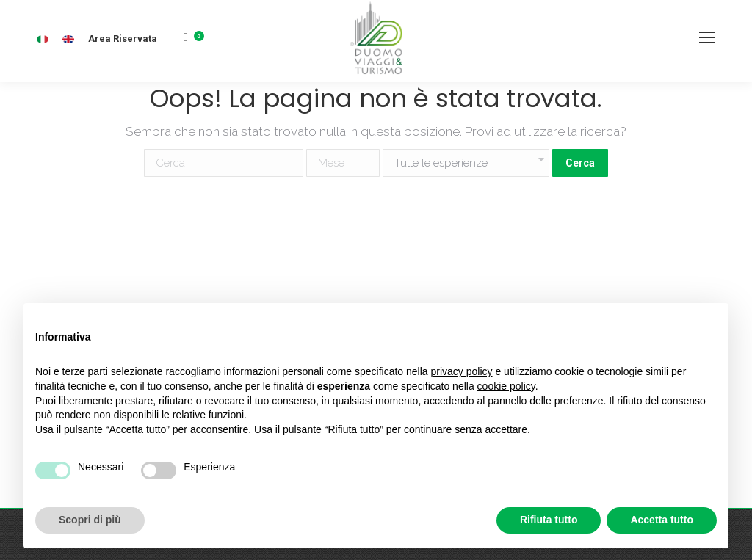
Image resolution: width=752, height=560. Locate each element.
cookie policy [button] (506, 386)
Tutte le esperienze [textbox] (441, 163)
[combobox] (466, 163)
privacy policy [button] (462, 371)
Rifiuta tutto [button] (549, 520)
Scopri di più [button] (90, 520)
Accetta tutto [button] (662, 520)
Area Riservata (123, 39)
